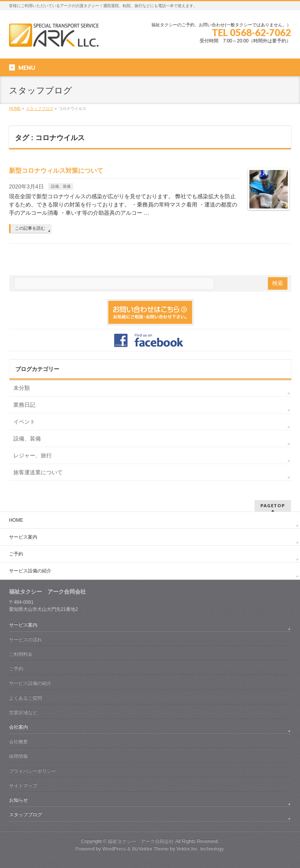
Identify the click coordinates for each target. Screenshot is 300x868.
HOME (16, 520)
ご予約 (16, 554)
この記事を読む (30, 228)
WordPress (114, 849)
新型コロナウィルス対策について (56, 171)
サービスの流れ (25, 640)
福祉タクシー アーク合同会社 (141, 841)
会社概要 (18, 742)
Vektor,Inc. (188, 849)
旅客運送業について (38, 472)
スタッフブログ (25, 815)
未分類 (22, 388)
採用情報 (18, 756)
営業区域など (23, 713)
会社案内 (18, 727)
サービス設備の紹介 (30, 571)
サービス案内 (23, 537)
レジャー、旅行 (33, 455)
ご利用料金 (21, 654)
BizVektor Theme (150, 849)
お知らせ (18, 800)
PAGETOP (273, 505)
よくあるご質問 (25, 698)
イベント (24, 422)
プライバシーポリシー (33, 771)
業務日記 (24, 405)
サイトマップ (23, 786)
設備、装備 (61, 186)
